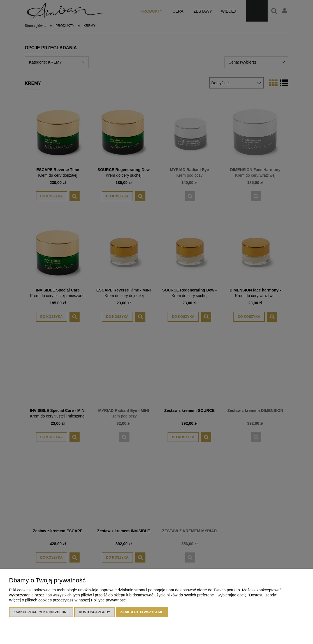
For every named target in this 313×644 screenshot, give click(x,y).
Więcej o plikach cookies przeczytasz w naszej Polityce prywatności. (68, 600)
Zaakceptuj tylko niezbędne (41, 612)
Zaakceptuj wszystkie (142, 612)
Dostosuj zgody (94, 612)
